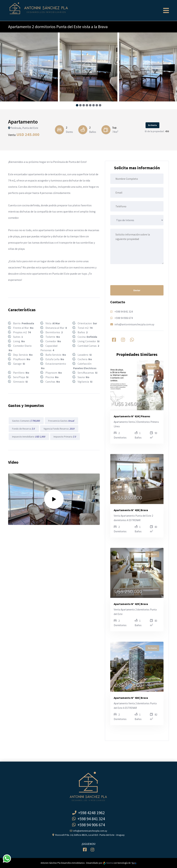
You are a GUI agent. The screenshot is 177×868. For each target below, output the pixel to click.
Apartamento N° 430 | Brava (131, 698)
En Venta (152, 125)
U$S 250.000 (128, 498)
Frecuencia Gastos (61, 421)
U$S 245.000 (128, 404)
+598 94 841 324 (124, 312)
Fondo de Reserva (24, 429)
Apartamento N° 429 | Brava (131, 604)
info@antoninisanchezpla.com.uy (134, 324)
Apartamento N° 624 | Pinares (132, 416)
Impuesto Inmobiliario (29, 437)
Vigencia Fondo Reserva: (59, 429)
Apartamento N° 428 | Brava (131, 510)
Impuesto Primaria (65, 437)
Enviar (137, 290)
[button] (77, 105)
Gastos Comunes (26, 421)
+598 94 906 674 (124, 318)
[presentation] (137, 274)
